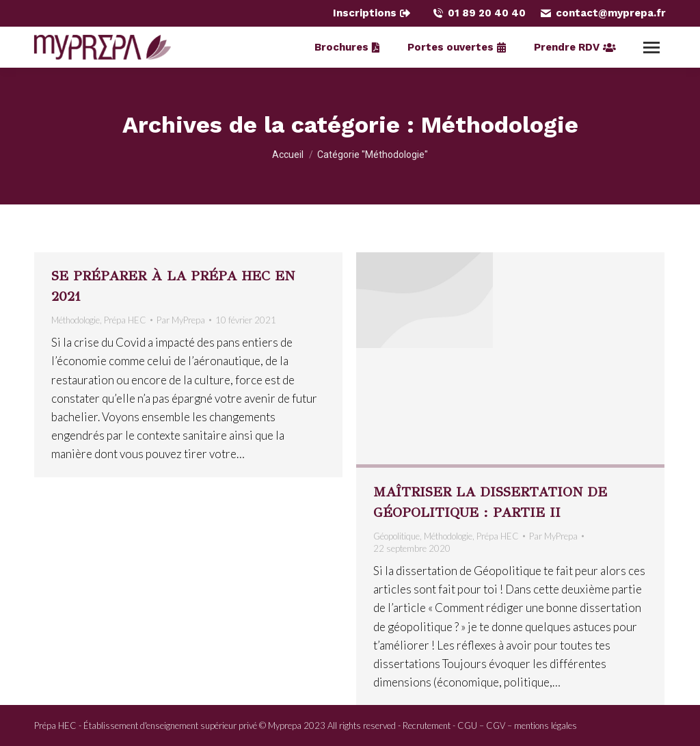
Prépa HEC (125, 320)
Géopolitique (396, 536)
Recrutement (427, 725)
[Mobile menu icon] (651, 48)
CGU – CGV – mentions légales (517, 725)
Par (181, 320)
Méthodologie (76, 320)
